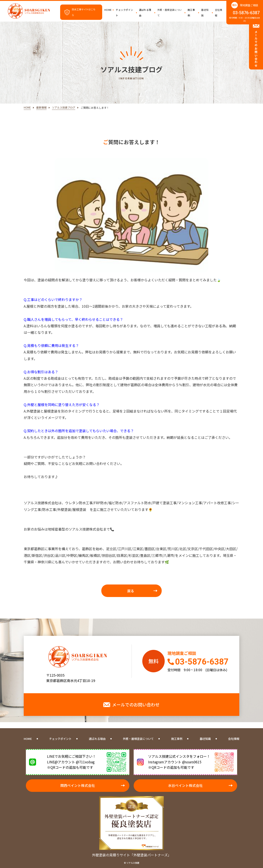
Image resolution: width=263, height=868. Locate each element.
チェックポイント (124, 13)
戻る (131, 591)
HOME (108, 10)
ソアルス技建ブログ (64, 107)
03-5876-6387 (246, 13)
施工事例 (191, 13)
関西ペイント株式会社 (78, 785)
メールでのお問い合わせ (136, 705)
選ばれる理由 (145, 13)
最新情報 (41, 107)
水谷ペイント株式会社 (185, 785)
